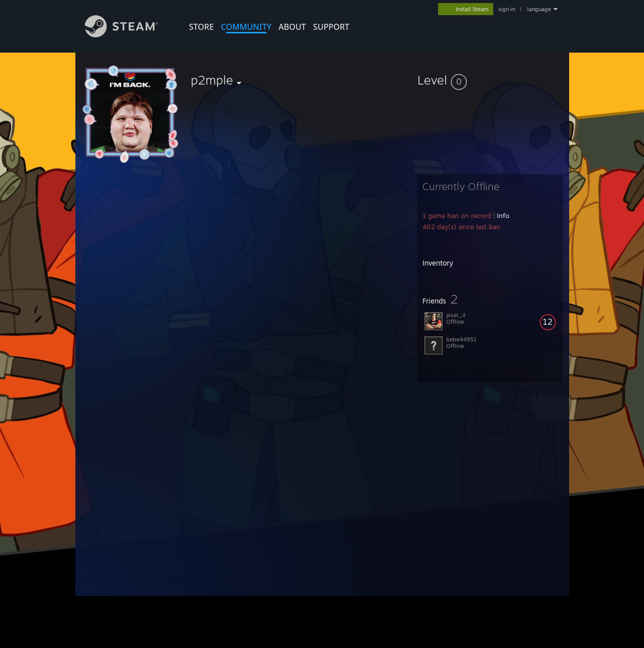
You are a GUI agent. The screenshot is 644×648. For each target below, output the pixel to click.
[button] (490, 80)
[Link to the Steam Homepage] (129, 35)
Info (503, 215)
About (292, 27)
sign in (507, 9)
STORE (202, 27)
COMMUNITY (246, 27)
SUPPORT (331, 27)
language (539, 9)
